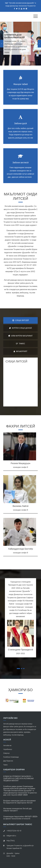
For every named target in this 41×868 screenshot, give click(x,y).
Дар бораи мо (8, 761)
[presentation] (2, 44)
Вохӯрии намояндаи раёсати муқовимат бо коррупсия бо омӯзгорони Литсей (20, 802)
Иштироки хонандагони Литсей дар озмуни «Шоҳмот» (17, 810)
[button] (18, 669)
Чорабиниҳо (8, 749)
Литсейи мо (7, 745)
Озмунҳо (6, 753)
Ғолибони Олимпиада (11, 757)
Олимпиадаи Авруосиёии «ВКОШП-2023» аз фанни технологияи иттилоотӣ (20, 818)
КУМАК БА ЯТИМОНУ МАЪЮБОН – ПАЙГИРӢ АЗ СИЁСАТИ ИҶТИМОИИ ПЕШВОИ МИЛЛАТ (18, 778)
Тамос (5, 765)
